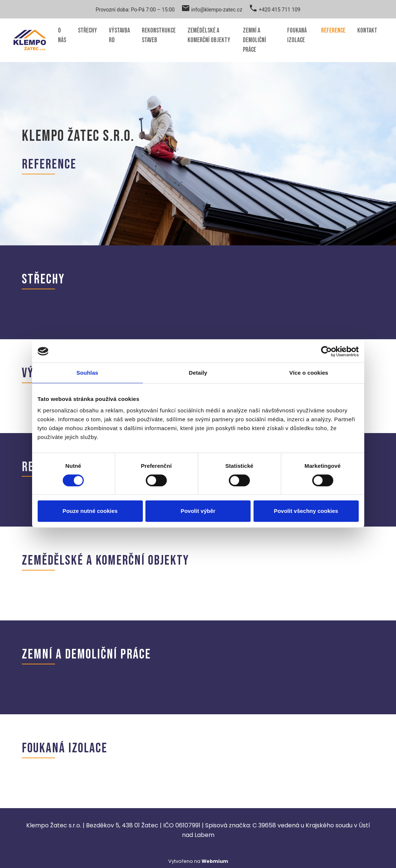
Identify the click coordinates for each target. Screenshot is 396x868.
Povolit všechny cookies (306, 511)
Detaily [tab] (198, 373)
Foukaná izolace (297, 35)
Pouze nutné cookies (90, 511)
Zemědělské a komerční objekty (209, 35)
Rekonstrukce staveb (159, 35)
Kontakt (367, 30)
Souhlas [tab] (87, 373)
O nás (62, 35)
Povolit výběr (198, 511)
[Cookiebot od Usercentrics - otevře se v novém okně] (326, 351)
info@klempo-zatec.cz (217, 10)
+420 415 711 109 (280, 10)
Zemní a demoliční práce (254, 40)
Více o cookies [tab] (309, 373)
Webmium (215, 861)
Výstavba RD (119, 35)
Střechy (87, 30)
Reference (333, 30)
